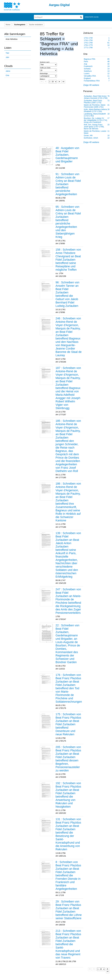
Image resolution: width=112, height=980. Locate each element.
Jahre (8, 71)
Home (8, 25)
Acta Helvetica (11, 39)
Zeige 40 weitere (91, 85)
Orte (7, 75)
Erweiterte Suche (92, 17)
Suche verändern (36, 25)
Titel (7, 53)
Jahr (7, 57)
